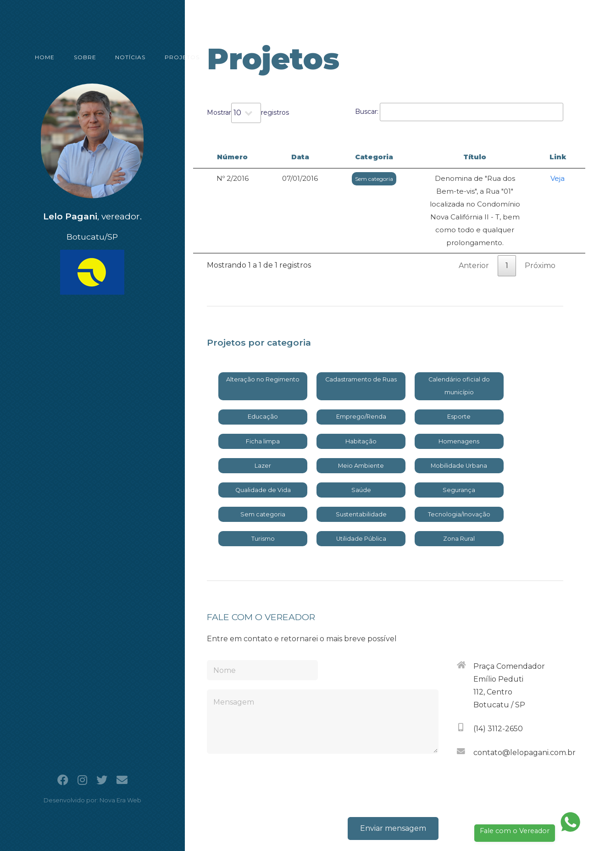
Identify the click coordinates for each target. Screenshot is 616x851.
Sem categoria (330, 179)
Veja (564, 178)
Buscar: (459, 112)
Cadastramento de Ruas (361, 341)
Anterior (474, 227)
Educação (263, 378)
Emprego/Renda (361, 378)
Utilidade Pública (361, 500)
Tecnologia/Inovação (459, 476)
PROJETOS (156, 52)
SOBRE (72, 52)
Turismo (263, 500)
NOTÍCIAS (111, 52)
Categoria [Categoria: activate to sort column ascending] (330, 157)
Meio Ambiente (361, 427)
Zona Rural (459, 500)
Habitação (361, 403)
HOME (38, 52)
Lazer (263, 427)
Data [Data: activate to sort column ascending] (275, 157)
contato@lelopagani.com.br (524, 714)
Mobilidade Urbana (459, 427)
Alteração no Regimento (263, 341)
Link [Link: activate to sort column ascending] (564, 157)
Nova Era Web (120, 800)
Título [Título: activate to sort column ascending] (454, 157)
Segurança (459, 451)
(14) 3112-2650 (498, 690)
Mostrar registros (248, 113)
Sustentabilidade (361, 476)
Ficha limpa (263, 403)
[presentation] (369, 747)
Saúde (361, 451)
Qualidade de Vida (263, 451)
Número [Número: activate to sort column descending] (223, 157)
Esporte (459, 378)
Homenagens (459, 403)
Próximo (540, 227)
